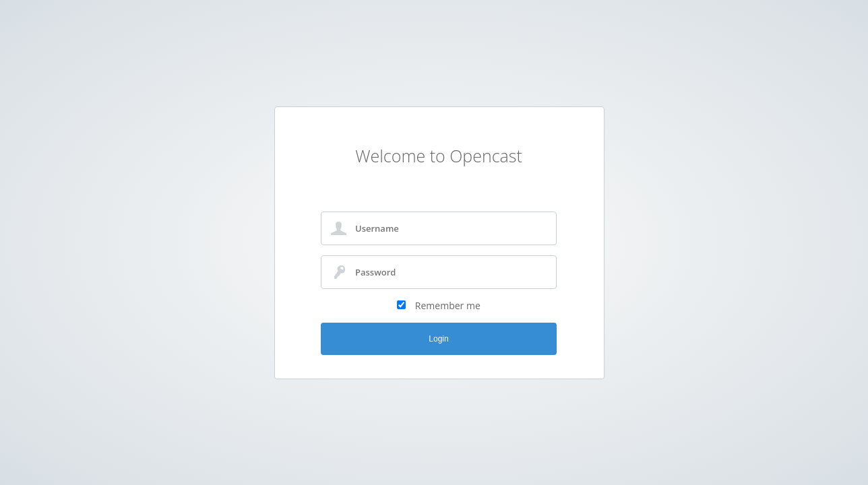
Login (438, 339)
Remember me (448, 305)
